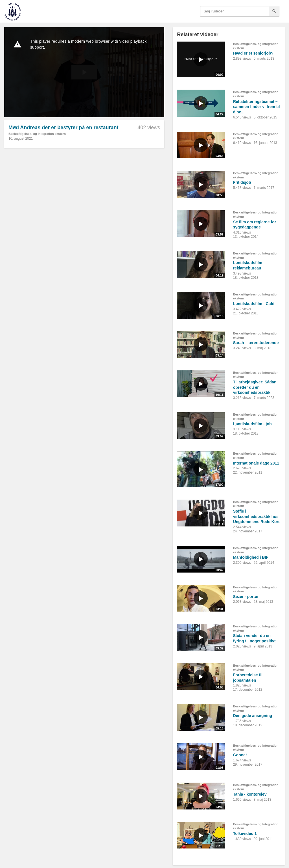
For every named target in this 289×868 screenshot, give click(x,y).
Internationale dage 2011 (256, 463)
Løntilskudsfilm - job (252, 424)
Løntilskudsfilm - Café (254, 304)
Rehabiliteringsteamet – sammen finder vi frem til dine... (257, 107)
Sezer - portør (246, 597)
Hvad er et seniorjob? (253, 53)
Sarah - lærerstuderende (256, 343)
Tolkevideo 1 (245, 834)
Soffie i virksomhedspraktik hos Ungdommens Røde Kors (257, 516)
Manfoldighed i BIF (251, 557)
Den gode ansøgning (253, 716)
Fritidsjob (242, 182)
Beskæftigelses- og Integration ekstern (37, 134)
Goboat (240, 755)
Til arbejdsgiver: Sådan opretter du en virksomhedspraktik (255, 387)
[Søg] (274, 11)
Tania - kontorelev (250, 794)
